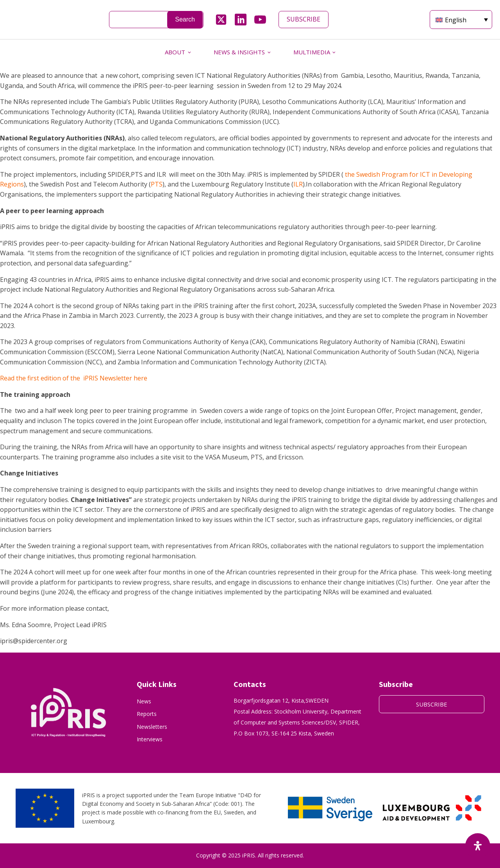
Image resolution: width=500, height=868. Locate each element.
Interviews (150, 739)
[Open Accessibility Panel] (478, 846)
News (144, 701)
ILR (298, 184)
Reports (147, 714)
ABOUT (175, 52)
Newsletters (152, 727)
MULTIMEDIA (312, 52)
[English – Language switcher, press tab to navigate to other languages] (461, 20)
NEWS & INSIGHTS (239, 52)
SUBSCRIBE (304, 19)
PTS (157, 184)
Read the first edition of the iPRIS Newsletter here (74, 378)
